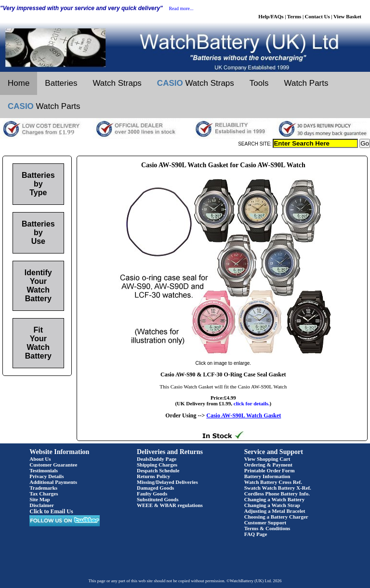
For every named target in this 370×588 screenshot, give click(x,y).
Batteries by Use (38, 233)
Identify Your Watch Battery (38, 286)
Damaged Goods (155, 488)
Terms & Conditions (267, 528)
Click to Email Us (51, 511)
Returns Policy (153, 476)
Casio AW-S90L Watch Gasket (244, 415)
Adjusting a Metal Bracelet (275, 511)
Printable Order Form (270, 470)
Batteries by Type (38, 184)
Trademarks (43, 488)
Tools (259, 83)
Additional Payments (53, 482)
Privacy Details (46, 476)
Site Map (40, 499)
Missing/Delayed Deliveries (167, 482)
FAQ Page (256, 534)
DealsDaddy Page (157, 459)
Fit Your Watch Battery (38, 343)
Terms (294, 16)
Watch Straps (117, 83)
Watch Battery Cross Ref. (273, 482)
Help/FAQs (271, 16)
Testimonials (44, 470)
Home (19, 83)
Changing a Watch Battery (274, 499)
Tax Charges (44, 494)
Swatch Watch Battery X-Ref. (278, 488)
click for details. (252, 403)
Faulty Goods (152, 494)
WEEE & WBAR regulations (170, 505)
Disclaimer (42, 505)
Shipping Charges (157, 465)
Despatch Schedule (158, 470)
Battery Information (267, 476)
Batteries (61, 83)
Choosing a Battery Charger (276, 517)
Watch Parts (306, 83)
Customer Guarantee (53, 465)
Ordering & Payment (268, 465)
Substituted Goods (158, 499)
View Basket (347, 16)
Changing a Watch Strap (272, 505)
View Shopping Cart (267, 459)
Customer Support (265, 522)
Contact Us (317, 16)
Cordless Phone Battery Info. (277, 494)
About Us (40, 459)
